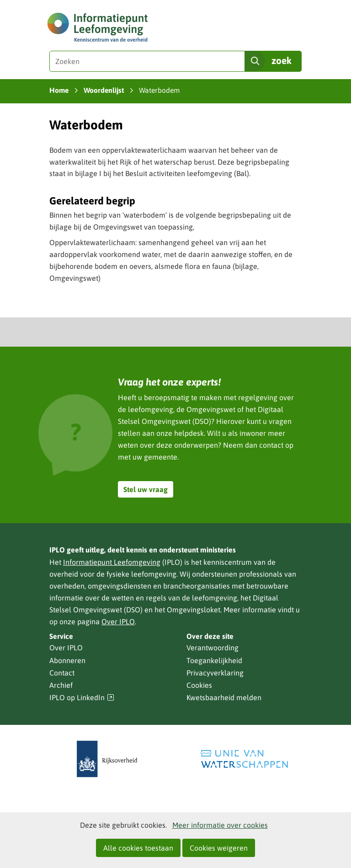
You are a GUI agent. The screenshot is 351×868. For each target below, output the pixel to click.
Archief (61, 685)
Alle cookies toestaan (138, 848)
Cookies (199, 685)
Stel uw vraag (146, 489)
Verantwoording (213, 648)
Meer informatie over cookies (220, 825)
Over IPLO (118, 622)
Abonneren (67, 660)
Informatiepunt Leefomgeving (112, 562)
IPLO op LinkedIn (82, 698)
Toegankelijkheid (214, 660)
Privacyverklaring (215, 673)
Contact (62, 673)
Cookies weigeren (219, 848)
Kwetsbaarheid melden (224, 697)
